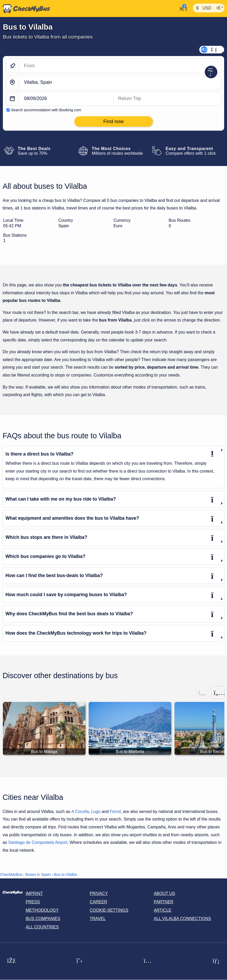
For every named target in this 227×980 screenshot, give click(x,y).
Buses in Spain (38, 874)
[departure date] (66, 99)
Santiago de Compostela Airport (38, 843)
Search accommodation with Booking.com (46, 110)
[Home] (25, 9)
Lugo (96, 812)
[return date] (167, 99)
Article (163, 910)
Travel (98, 919)
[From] (120, 66)
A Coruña (80, 812)
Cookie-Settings (109, 910)
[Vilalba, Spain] (120, 82)
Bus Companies (43, 919)
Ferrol (115, 812)
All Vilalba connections (182, 919)
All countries (42, 927)
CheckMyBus (11, 874)
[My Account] (182, 8)
